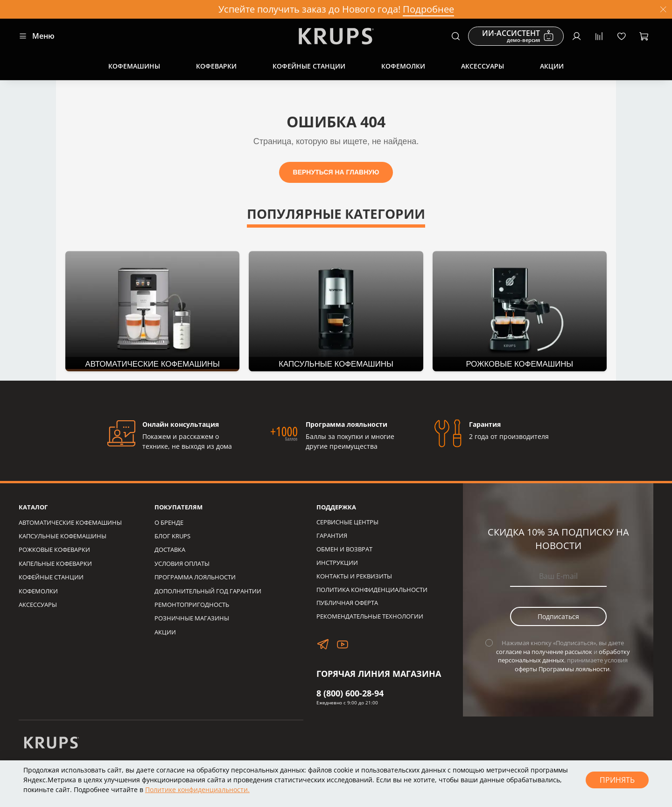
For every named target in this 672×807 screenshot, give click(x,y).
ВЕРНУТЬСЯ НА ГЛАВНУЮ (336, 172)
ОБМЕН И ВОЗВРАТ (344, 549)
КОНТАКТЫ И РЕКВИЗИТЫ (354, 576)
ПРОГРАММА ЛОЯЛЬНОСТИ (195, 577)
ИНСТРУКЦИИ (337, 563)
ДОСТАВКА (170, 550)
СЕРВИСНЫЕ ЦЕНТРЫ (347, 522)
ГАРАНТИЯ (332, 536)
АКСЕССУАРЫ (38, 605)
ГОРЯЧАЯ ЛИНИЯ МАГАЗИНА (379, 674)
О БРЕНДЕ (169, 523)
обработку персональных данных (564, 656)
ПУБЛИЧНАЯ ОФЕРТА (347, 603)
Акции (552, 66)
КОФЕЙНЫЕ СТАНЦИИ (51, 577)
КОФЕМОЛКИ (38, 591)
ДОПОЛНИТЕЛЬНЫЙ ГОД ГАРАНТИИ (208, 591)
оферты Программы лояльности (562, 669)
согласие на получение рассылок (544, 652)
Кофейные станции (309, 66)
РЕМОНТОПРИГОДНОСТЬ (192, 605)
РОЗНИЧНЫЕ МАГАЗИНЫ (192, 618)
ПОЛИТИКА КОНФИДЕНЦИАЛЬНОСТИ (372, 590)
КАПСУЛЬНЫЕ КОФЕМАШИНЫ (63, 536)
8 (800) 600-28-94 (350, 693)
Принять (617, 780)
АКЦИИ (165, 632)
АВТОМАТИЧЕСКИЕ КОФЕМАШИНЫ (70, 523)
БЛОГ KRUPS (172, 536)
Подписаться (558, 616)
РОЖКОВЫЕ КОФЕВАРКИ (54, 550)
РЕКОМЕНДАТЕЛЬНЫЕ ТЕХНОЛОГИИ (370, 616)
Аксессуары (483, 66)
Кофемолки (403, 66)
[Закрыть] (663, 9)
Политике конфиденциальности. (197, 790)
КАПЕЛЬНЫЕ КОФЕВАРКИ (55, 564)
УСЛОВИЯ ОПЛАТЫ (182, 564)
